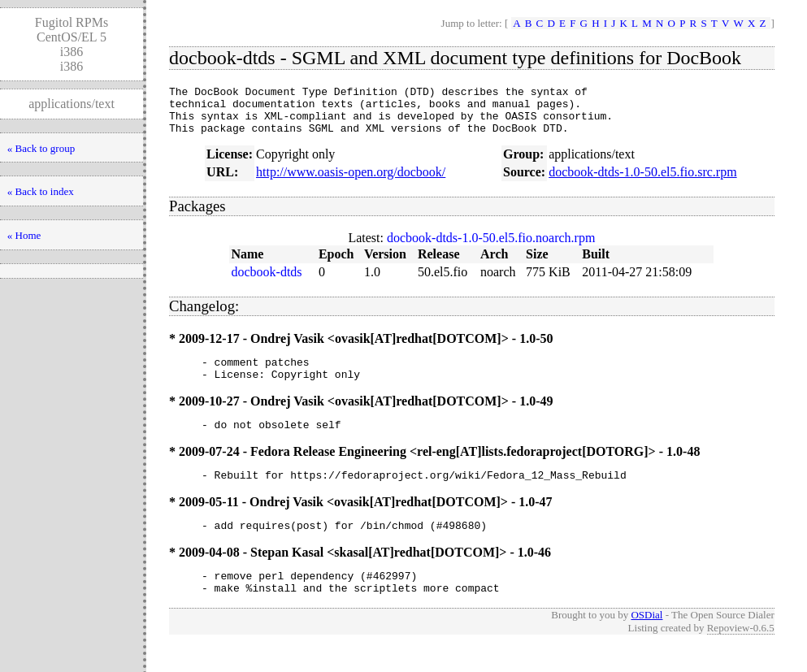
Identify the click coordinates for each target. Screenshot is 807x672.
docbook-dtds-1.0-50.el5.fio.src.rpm (643, 182)
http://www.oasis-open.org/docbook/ (351, 182)
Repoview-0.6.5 (741, 655)
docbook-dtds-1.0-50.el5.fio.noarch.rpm (491, 247)
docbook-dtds (266, 282)
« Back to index (41, 191)
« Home (24, 235)
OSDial (646, 642)
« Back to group (41, 148)
